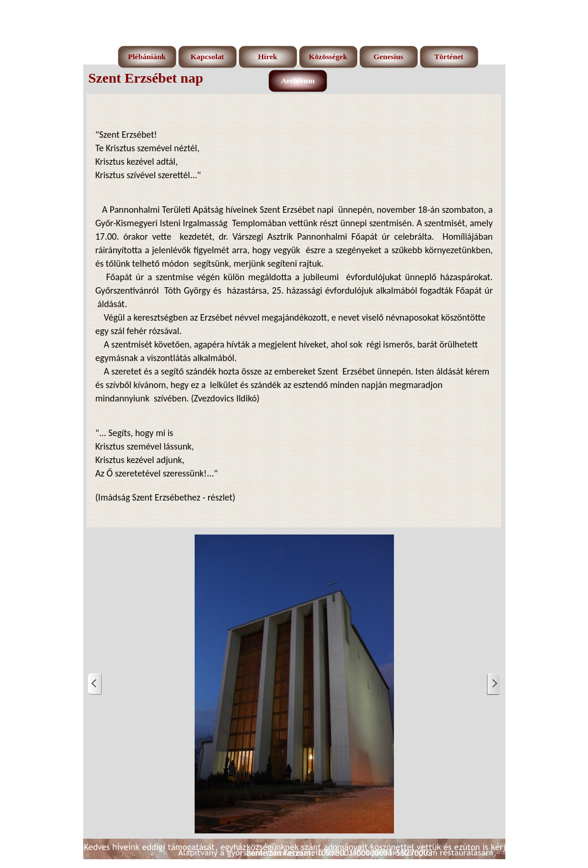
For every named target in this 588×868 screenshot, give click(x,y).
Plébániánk (147, 57)
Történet (449, 57)
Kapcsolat (207, 57)
